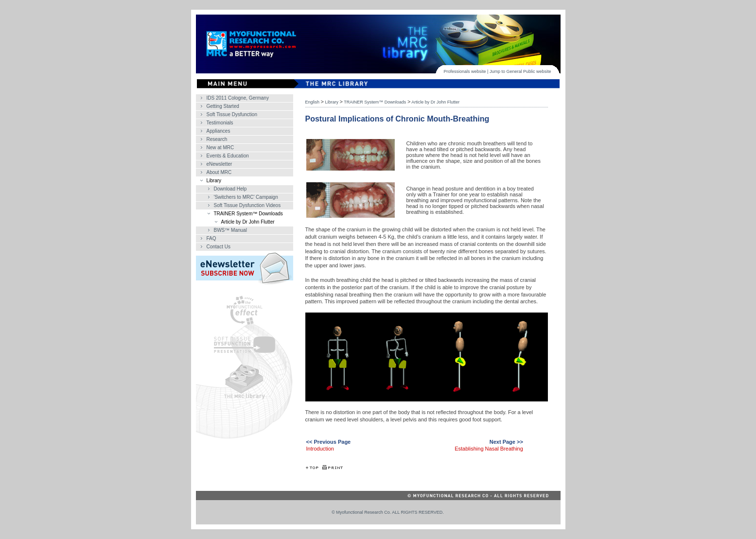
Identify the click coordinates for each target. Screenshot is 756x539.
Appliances (219, 131)
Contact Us (219, 247)
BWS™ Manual (230, 230)
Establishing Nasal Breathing (489, 449)
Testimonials (220, 123)
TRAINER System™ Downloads (248, 214)
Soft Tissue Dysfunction (232, 114)
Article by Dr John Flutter (248, 222)
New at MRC (220, 148)
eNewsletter (220, 164)
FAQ (211, 238)
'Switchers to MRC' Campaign (246, 197)
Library (214, 181)
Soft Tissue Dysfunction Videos (247, 205)
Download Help (230, 189)
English (313, 102)
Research (217, 139)
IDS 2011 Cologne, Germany (238, 98)
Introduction (320, 449)
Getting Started (223, 106)
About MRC (219, 172)
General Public (520, 71)
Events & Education (228, 156)
